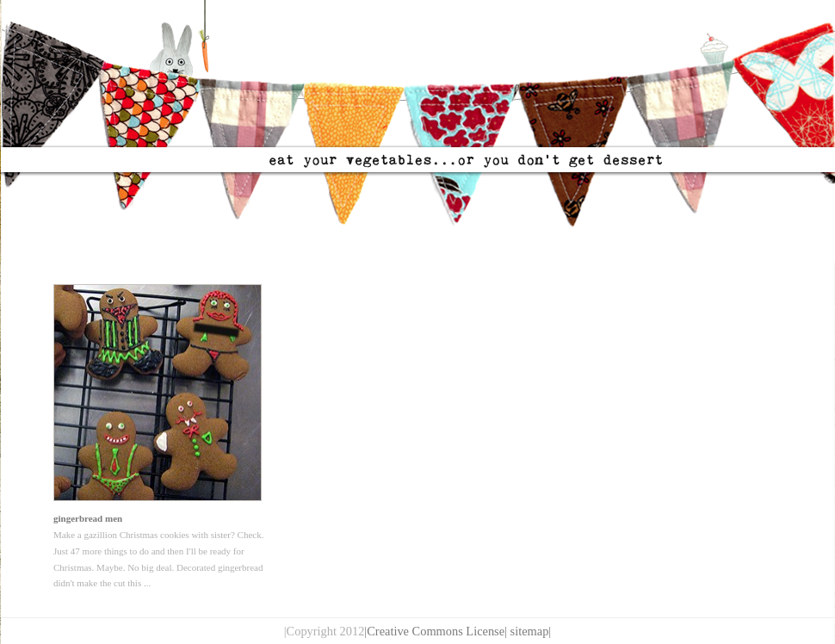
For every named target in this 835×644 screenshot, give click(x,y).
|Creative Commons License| (436, 631)
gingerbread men (88, 518)
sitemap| (531, 631)
